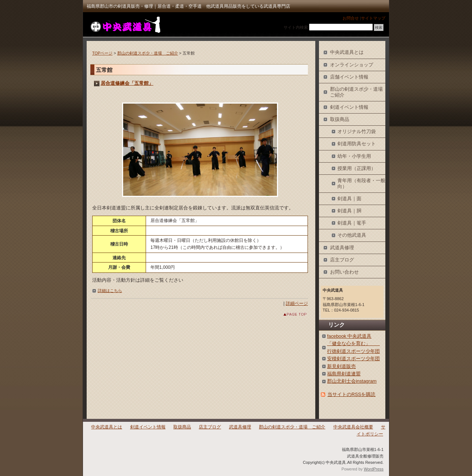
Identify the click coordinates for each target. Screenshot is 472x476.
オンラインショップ (352, 65)
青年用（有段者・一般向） (361, 183)
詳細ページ (297, 303)
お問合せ (351, 18)
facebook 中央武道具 (349, 336)
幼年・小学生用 (354, 156)
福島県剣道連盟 (344, 374)
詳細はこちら (110, 291)
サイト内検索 (296, 27)
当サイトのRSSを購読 (351, 394)
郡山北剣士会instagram (352, 381)
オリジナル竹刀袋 (357, 131)
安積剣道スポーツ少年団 (353, 359)
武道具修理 (342, 248)
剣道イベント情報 (349, 107)
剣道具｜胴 (349, 211)
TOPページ (102, 53)
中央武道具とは (347, 52)
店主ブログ (342, 260)
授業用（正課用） (357, 168)
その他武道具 (352, 235)
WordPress (374, 469)
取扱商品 (340, 119)
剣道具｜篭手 (352, 223)
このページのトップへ (289, 314)
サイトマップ (373, 18)
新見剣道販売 (341, 366)
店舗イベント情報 (349, 77)
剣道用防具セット (357, 144)
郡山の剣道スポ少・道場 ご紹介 (148, 53)
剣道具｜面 (349, 199)
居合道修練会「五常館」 (127, 83)
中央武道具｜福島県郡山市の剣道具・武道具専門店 (125, 25)
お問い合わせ (344, 272)
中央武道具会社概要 (353, 427)
